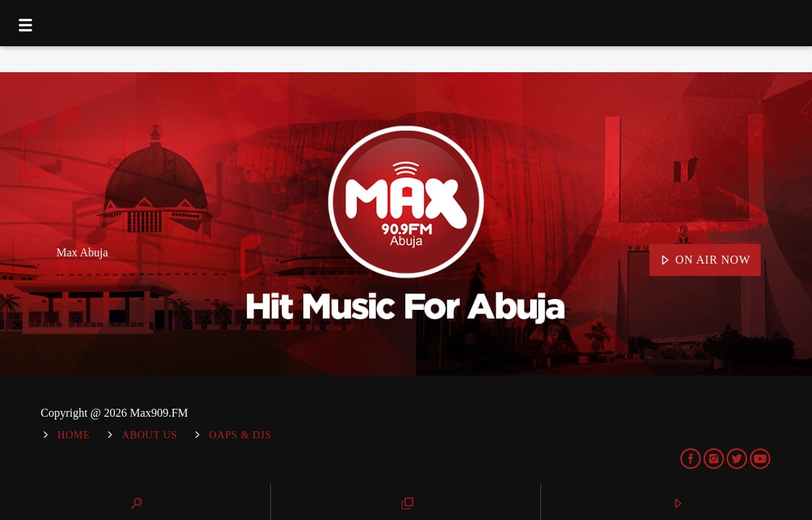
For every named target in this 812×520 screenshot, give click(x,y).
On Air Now (705, 261)
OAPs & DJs (240, 435)
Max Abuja (82, 252)
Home (74, 435)
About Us (150, 435)
